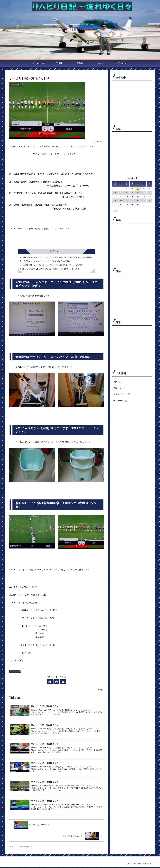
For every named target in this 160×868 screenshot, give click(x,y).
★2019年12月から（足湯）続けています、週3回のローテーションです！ (53, 265)
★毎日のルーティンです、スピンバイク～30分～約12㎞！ (47, 261)
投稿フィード (119, 388)
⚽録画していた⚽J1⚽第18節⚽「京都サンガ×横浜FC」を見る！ (51, 269)
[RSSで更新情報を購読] (62, 682)
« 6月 (115, 211)
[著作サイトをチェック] (51, 682)
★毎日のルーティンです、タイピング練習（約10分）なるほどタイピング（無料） (57, 257)
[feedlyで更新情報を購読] (56, 682)
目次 (52, 251)
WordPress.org (120, 400)
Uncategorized (15, 671)
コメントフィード (121, 394)
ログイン (117, 382)
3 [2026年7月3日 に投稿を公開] (138, 189)
